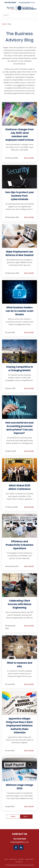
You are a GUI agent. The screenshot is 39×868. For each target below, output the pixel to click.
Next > (26, 817)
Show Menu (3, 8)
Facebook (16, 847)
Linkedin (21, 847)
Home (4, 24)
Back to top (13, 859)
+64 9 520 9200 (10, 3)
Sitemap (21, 859)
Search (34, 15)
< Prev (13, 817)
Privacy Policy (29, 859)
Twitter (26, 847)
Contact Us (19, 862)
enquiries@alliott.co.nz (27, 3)
